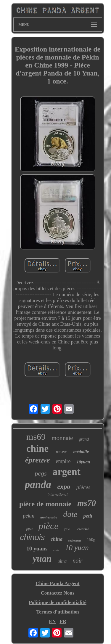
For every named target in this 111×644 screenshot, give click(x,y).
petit (88, 516)
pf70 (68, 529)
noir (77, 561)
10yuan (83, 462)
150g (91, 540)
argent (66, 472)
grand (84, 439)
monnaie (62, 438)
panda (38, 485)
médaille (81, 452)
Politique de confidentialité (58, 602)
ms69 (36, 437)
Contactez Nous (58, 593)
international (58, 494)
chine (37, 449)
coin (56, 550)
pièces (83, 487)
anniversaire (49, 517)
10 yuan (77, 548)
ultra (62, 561)
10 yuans (37, 549)
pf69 (29, 529)
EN (52, 621)
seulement (75, 541)
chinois (32, 537)
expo (64, 487)
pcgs (41, 473)
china (57, 539)
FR (63, 621)
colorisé (83, 529)
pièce (49, 526)
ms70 (87, 503)
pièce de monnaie (45, 504)
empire (63, 461)
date (70, 514)
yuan (42, 559)
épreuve (38, 460)
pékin (29, 516)
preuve (61, 451)
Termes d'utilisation (57, 612)
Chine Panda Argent (57, 583)
